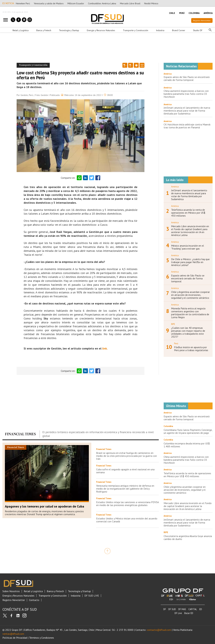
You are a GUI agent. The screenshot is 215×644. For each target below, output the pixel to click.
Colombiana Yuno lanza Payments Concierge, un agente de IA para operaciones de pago (188, 431)
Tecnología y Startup (69, 30)
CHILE (172, 13)
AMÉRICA (208, 13)
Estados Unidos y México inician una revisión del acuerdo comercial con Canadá (127, 520)
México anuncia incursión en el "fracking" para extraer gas (188, 247)
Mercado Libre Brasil (130, 3)
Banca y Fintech (44, 30)
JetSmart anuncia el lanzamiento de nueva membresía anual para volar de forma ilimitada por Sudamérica (187, 111)
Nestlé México (151, 3)
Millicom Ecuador (76, 3)
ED (201, 609)
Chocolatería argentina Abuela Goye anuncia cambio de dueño (188, 538)
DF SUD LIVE (92, 596)
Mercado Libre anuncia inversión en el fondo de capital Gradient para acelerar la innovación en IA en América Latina (190, 231)
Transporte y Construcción (136, 30)
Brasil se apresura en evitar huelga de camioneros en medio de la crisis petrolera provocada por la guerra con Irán (126, 456)
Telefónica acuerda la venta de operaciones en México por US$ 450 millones (188, 213)
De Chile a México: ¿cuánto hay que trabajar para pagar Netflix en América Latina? (190, 262)
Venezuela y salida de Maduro (49, 3)
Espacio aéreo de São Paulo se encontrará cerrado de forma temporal (187, 78)
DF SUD (172, 609)
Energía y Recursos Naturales (101, 30)
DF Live (178, 613)
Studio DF (198, 30)
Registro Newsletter (202, 20)
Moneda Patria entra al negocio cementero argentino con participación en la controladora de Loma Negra (190, 313)
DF (165, 609)
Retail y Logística (21, 30)
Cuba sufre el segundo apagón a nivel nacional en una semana (125, 471)
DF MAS (182, 609)
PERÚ (182, 13)
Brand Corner (179, 30)
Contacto (34, 600)
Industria (160, 30)
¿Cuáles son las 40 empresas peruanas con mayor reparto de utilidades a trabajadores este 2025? (188, 332)
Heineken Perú (23, 3)
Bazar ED (189, 613)
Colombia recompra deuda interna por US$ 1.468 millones (187, 445)
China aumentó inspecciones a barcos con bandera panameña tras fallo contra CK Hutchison (186, 94)
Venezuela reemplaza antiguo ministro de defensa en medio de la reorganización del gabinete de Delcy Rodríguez (125, 489)
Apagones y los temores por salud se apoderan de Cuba (44, 506)
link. (105, 348)
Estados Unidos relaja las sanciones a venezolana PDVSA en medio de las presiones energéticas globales (127, 504)
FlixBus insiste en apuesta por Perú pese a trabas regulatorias (191, 349)
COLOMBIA (194, 13)
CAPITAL (193, 609)
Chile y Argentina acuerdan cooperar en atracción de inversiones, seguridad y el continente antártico (190, 295)
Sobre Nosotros (11, 591)
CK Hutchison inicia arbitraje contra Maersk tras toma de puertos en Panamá (187, 126)
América (168, 74)
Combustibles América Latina (102, 3)
